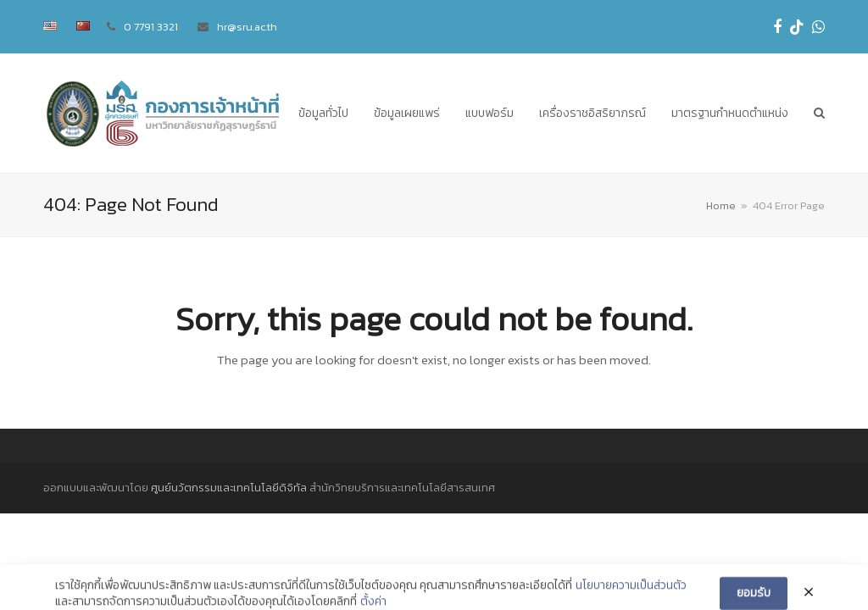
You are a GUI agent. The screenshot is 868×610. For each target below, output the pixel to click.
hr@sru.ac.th (247, 27)
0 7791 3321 (151, 27)
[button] (819, 114)
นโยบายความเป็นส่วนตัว (631, 597)
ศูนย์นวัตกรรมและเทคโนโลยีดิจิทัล (229, 488)
